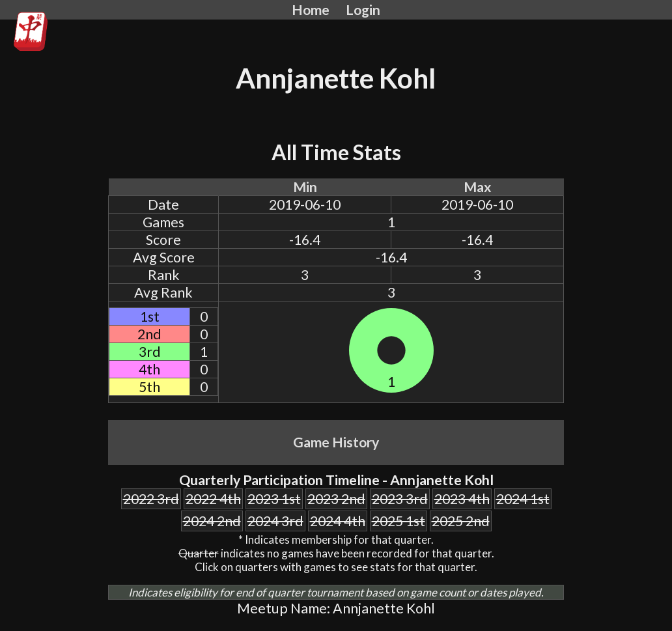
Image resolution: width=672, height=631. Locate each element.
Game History (336, 442)
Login (363, 10)
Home (311, 10)
